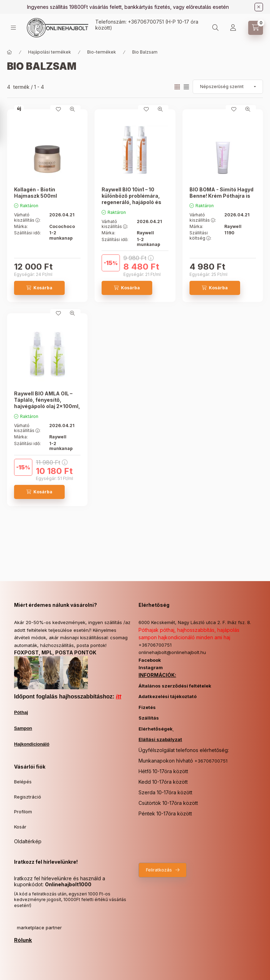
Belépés (23, 782)
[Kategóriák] (13, 28)
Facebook (150, 660)
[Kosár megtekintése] (256, 28)
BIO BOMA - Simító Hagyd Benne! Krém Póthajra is (221, 193)
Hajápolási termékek (50, 52)
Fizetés (147, 707)
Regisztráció (28, 797)
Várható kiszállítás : (27, 217)
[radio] (186, 87)
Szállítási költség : (200, 235)
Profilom (23, 812)
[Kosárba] (39, 288)
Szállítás (149, 718)
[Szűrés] (7, 124)
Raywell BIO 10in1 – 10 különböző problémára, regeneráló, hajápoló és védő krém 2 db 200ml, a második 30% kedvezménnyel (132, 205)
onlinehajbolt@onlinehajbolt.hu (172, 652)
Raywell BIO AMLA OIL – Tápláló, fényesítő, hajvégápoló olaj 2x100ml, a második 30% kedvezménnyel (47, 406)
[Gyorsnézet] (72, 109)
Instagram (151, 667)
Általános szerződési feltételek (175, 686)
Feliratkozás (159, 870)
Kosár (20, 827)
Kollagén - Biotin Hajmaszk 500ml (36, 193)
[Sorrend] (228, 87)
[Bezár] (259, 7)
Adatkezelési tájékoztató (168, 696)
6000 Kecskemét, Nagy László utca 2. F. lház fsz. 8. (195, 622)
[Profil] (233, 28)
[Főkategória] (9, 52)
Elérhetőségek (156, 729)
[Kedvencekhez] (58, 109)
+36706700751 (146, 22)
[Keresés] (216, 28)
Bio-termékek (102, 52)
